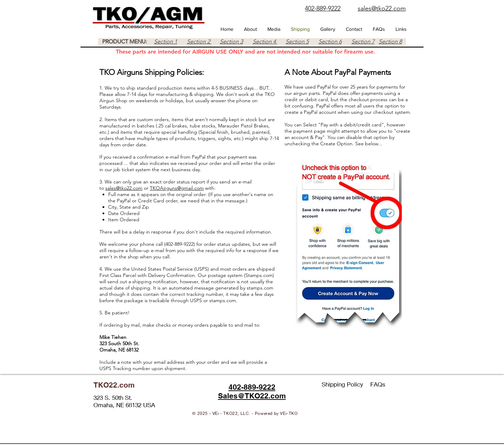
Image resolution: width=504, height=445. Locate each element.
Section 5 (297, 41)
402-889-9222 (252, 387)
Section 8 (390, 41)
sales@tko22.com (124, 188)
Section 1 (166, 41)
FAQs (378, 384)
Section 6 (330, 41)
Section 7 (363, 41)
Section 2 (199, 41)
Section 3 (231, 41)
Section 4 (265, 41)
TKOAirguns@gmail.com (177, 188)
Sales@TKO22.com (252, 396)
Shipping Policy (346, 384)
